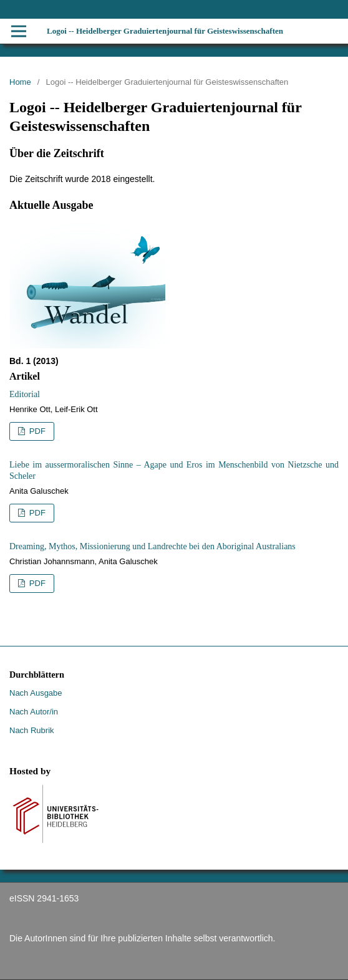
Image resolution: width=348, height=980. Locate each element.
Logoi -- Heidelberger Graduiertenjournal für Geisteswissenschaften (165, 31)
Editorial (25, 394)
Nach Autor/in (34, 712)
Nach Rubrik (32, 730)
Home (20, 82)
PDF (36, 431)
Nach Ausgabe (36, 693)
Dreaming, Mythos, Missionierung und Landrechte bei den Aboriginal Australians (152, 546)
